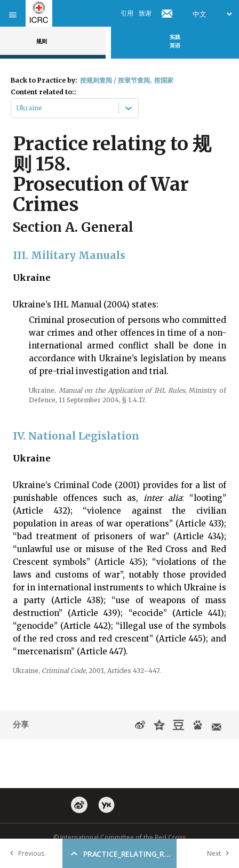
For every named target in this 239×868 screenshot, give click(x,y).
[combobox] (17, 108)
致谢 (145, 13)
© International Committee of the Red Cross (120, 837)
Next (220, 853)
